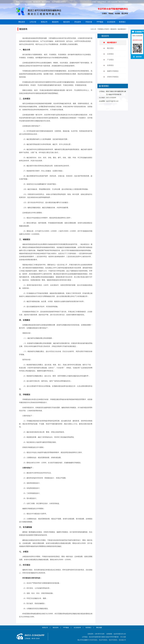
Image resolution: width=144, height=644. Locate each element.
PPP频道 (100, 22)
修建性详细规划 (113, 71)
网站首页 (22, 22)
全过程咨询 (111, 22)
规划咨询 (113, 29)
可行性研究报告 (92, 640)
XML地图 (123, 637)
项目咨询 (66, 22)
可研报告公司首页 (103, 29)
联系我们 (122, 22)
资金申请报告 (103, 640)
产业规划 (110, 60)
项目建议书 (122, 640)
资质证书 (45, 627)
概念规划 (110, 48)
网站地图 (99, 627)
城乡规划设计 (122, 29)
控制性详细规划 (113, 77)
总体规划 (110, 54)
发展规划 (110, 65)
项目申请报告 (113, 640)
